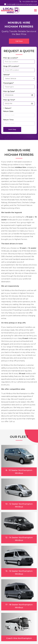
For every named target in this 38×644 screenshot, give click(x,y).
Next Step (12, 129)
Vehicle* (6, 75)
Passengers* (8, 83)
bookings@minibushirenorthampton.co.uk (22, 4)
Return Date (8, 111)
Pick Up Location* (11, 58)
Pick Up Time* (9, 100)
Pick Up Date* (9, 91)
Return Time (8, 120)
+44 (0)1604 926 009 (29, 2)
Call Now (19, 41)
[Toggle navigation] (35, 10)
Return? (8, 108)
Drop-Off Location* (11, 66)
